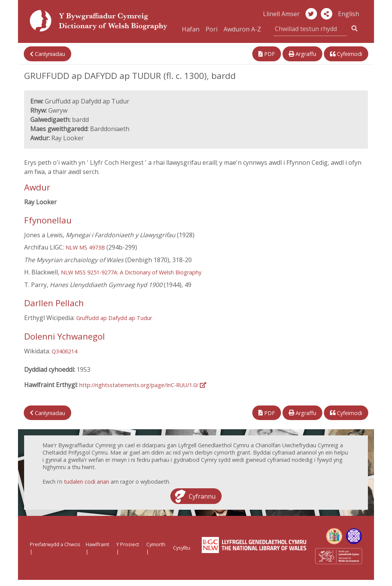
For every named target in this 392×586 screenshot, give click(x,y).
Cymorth (156, 544)
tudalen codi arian (87, 482)
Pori (212, 29)
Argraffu (302, 54)
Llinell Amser (281, 14)
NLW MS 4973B (85, 247)
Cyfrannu (202, 496)
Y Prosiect (128, 544)
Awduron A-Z (242, 29)
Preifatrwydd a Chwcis (55, 544)
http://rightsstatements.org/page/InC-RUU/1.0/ (143, 385)
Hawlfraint (97, 544)
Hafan (191, 29)
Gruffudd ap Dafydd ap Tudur (114, 318)
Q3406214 (65, 351)
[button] (327, 14)
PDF (267, 54)
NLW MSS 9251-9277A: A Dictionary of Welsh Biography (131, 272)
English (349, 14)
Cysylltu (182, 548)
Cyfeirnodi (346, 54)
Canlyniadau (47, 54)
